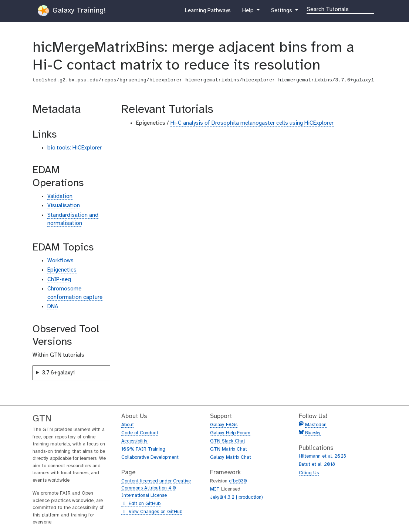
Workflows (60, 261)
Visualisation (64, 206)
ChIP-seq (59, 280)
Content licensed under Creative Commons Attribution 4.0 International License (156, 488)
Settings (282, 12)
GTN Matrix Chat (229, 449)
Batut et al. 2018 (317, 464)
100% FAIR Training (143, 449)
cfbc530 (238, 481)
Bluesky (312, 433)
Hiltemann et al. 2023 (322, 456)
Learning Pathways (208, 12)
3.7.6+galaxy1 (58, 373)
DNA (53, 307)
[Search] (340, 9)
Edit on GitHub (141, 504)
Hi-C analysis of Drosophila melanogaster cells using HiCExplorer (252, 123)
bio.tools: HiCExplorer (75, 148)
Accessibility (134, 441)
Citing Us (309, 473)
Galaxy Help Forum (230, 433)
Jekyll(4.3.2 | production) (236, 497)
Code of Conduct (140, 433)
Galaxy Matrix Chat (231, 457)
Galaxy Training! (72, 11)
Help (249, 12)
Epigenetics (62, 270)
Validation (60, 196)
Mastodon (316, 425)
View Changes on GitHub (152, 512)
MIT (215, 489)
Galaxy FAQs (224, 425)
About (128, 425)
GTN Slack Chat (228, 441)
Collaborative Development (150, 457)
